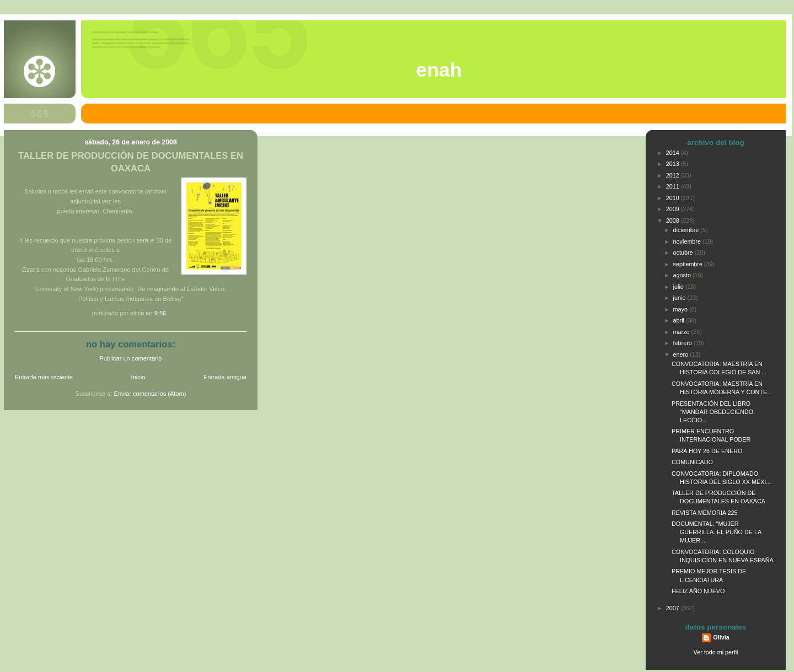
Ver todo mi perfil (716, 652)
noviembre (688, 241)
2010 (674, 198)
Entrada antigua (225, 377)
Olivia (721, 637)
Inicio (138, 377)
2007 (674, 608)
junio (680, 298)
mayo (681, 309)
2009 (674, 209)
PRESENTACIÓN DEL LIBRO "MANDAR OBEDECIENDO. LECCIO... (713, 412)
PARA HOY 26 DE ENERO (707, 451)
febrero (683, 343)
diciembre (687, 230)
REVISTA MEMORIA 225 (705, 513)
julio (679, 287)
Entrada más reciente (44, 377)
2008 (674, 221)
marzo (682, 332)
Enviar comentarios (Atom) (150, 394)
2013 (674, 164)
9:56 (160, 313)
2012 (674, 175)
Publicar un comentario (131, 358)
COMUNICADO (692, 462)
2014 (674, 153)
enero (682, 354)
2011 (674, 186)
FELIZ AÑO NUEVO (698, 591)
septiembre (689, 264)
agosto (683, 275)
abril (680, 320)
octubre (684, 252)
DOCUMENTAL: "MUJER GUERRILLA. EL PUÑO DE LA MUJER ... (717, 532)
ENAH (439, 70)
